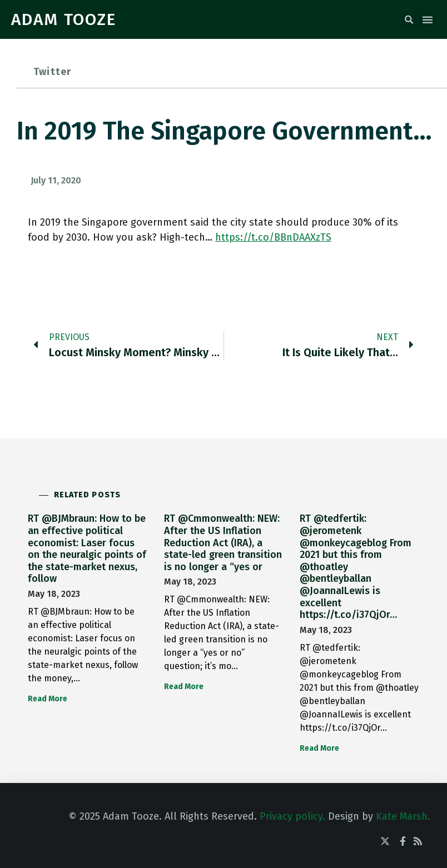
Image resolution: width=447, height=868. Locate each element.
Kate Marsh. (403, 816)
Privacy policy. (292, 816)
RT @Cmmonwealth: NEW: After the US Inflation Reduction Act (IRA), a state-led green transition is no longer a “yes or (223, 542)
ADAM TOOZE (64, 19)
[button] (409, 20)
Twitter (52, 72)
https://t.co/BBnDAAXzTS (273, 237)
